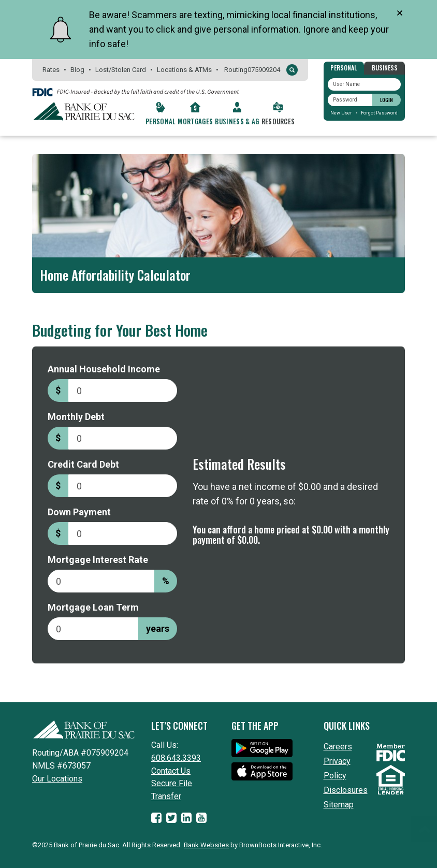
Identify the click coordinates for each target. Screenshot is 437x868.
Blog (77, 70)
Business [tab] (385, 68)
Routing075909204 (252, 70)
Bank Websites (206, 845)
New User (341, 113)
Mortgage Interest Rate (98, 560)
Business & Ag (237, 121)
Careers (338, 747)
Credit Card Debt (83, 464)
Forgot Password (379, 113)
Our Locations (57, 779)
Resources (278, 121)
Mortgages (195, 121)
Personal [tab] (344, 68)
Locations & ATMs (184, 70)
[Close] (400, 13)
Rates (51, 70)
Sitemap (339, 805)
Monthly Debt (76, 417)
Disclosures (346, 790)
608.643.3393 (176, 758)
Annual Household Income (104, 369)
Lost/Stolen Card (121, 70)
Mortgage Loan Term (93, 607)
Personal (161, 121)
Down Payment (79, 512)
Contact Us (171, 771)
